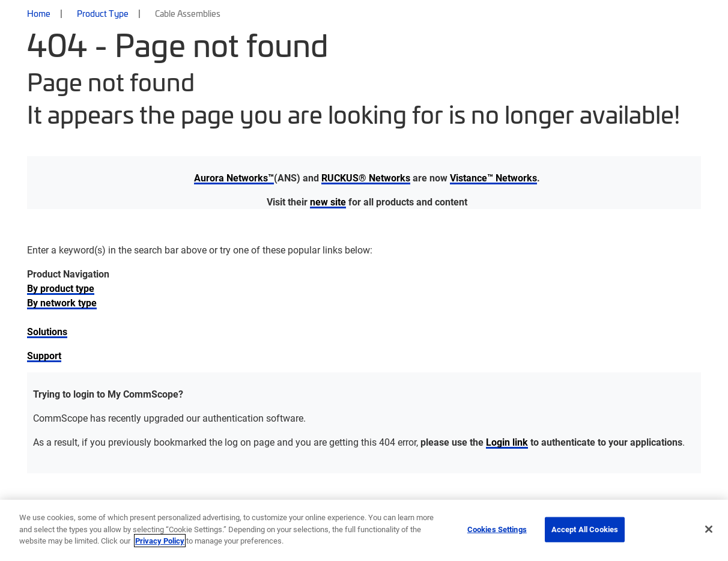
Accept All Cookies (585, 529)
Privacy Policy (160, 541)
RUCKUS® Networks (366, 177)
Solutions (47, 331)
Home (39, 13)
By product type (61, 288)
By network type (62, 302)
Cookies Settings (497, 529)
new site (328, 202)
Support (44, 355)
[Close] (709, 529)
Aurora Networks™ (234, 177)
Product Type (103, 13)
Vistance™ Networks (493, 177)
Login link (507, 442)
